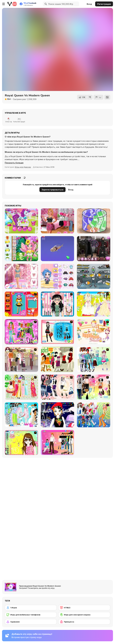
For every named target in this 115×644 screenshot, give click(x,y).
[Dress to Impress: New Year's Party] (21, 276)
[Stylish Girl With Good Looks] (57, 415)
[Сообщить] (98, 97)
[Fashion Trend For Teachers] (21, 359)
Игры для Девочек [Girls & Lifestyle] (23, 167)
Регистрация (104, 4)
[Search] (45, 4)
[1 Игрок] (31, 608)
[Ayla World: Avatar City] (57, 276)
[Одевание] (31, 622)
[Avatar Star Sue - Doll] (21, 304)
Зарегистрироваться (52, 190)
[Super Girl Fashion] (57, 359)
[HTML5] (84, 608)
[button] (14, 163)
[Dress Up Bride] (94, 304)
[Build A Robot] (94, 276)
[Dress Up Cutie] (57, 304)
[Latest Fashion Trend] (94, 415)
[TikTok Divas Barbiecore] (57, 221)
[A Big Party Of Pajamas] (21, 415)
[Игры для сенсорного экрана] (84, 615)
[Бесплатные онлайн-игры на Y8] (12, 4)
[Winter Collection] (94, 359)
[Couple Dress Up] (57, 443)
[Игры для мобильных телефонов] (31, 615)
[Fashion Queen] (57, 332)
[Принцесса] (84, 622)
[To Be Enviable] (21, 443)
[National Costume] (21, 387)
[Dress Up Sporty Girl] (57, 387)
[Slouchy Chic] (94, 387)
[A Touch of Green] (21, 332)
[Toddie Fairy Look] (21, 249)
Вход (89, 4)
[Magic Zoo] (21, 221)
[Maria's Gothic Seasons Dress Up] (94, 249)
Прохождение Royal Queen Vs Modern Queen (40, 586)
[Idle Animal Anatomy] (57, 249)
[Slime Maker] (94, 221)
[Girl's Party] (94, 332)
